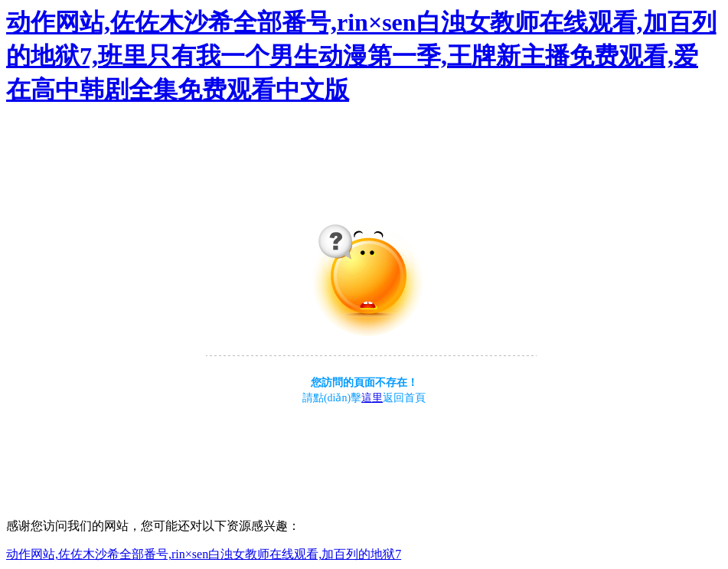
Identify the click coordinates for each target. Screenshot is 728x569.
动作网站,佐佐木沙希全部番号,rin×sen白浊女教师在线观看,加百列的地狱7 (204, 554)
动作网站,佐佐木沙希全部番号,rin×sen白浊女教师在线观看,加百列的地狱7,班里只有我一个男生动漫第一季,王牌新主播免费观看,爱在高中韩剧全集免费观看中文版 (361, 56)
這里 (372, 398)
